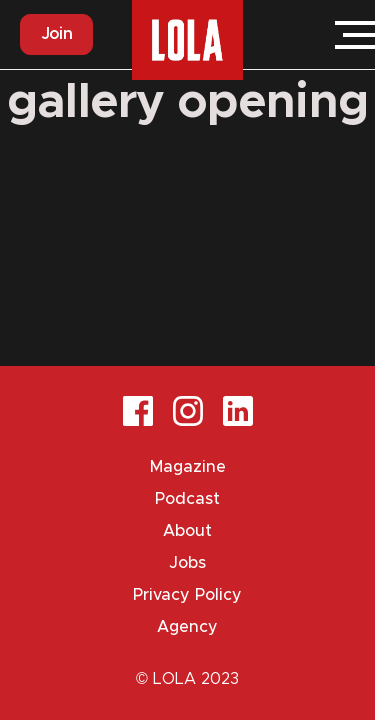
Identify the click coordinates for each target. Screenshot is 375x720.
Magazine (188, 467)
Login (295, 35)
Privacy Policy (187, 595)
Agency (187, 627)
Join (56, 34)
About (187, 531)
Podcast (187, 499)
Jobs (187, 563)
